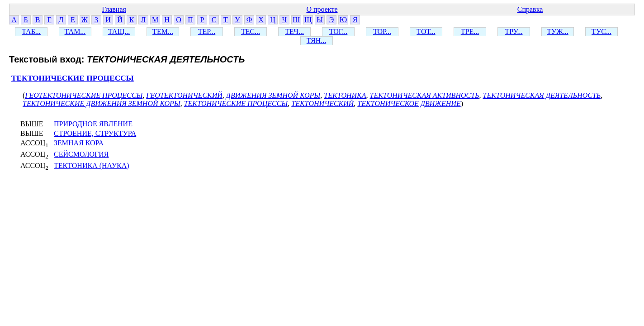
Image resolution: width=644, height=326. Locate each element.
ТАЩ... (119, 31)
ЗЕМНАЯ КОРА (79, 143)
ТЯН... (316, 41)
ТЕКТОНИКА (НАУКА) (92, 165)
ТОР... (382, 31)
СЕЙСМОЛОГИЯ (81, 154)
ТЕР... (207, 31)
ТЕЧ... (294, 31)
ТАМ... (75, 31)
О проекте (322, 9)
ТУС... (601, 31)
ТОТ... (426, 31)
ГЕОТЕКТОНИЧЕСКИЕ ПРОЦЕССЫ (84, 95)
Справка (530, 9)
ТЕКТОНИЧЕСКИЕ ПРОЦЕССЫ (73, 78)
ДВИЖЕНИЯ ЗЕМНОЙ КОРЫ (273, 95)
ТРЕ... (470, 31)
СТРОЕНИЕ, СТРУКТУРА (95, 133)
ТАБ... (31, 31)
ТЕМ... (163, 31)
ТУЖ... (557, 31)
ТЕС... (251, 31)
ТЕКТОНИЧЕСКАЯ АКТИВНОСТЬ (425, 95)
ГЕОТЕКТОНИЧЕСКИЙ (184, 95)
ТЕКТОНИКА (345, 95)
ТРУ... (514, 31)
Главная (114, 9)
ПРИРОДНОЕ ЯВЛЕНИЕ (93, 124)
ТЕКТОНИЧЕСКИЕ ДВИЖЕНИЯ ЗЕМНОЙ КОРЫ (102, 103)
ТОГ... (339, 31)
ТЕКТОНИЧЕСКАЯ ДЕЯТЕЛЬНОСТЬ (542, 95)
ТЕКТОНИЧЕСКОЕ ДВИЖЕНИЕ (409, 103)
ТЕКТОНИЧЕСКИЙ (322, 103)
